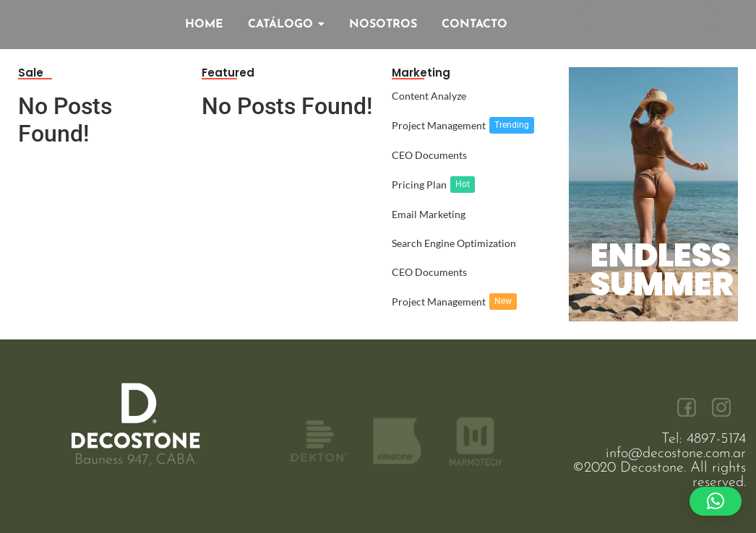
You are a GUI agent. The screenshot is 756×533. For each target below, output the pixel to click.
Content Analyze (429, 96)
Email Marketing (429, 214)
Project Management (439, 125)
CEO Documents (429, 155)
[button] (716, 501)
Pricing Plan (419, 185)
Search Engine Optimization (454, 243)
